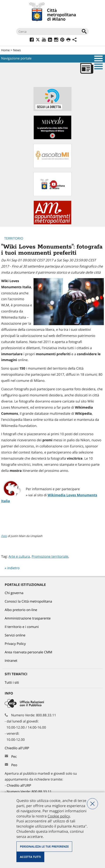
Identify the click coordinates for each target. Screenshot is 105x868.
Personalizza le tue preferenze (44, 846)
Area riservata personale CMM (28, 652)
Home (6, 50)
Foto (4, 536)
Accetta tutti (30, 857)
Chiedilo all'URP (17, 748)
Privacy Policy (15, 644)
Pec (14, 757)
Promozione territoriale (50, 557)
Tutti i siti (12, 683)
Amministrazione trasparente (28, 618)
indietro (13, 568)
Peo (14, 765)
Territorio (14, 239)
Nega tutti (92, 804)
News (17, 50)
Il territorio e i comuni (22, 627)
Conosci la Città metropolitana (28, 602)
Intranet (11, 661)
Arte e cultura (19, 557)
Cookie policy (59, 816)
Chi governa (14, 593)
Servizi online (15, 635)
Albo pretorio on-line (21, 610)
